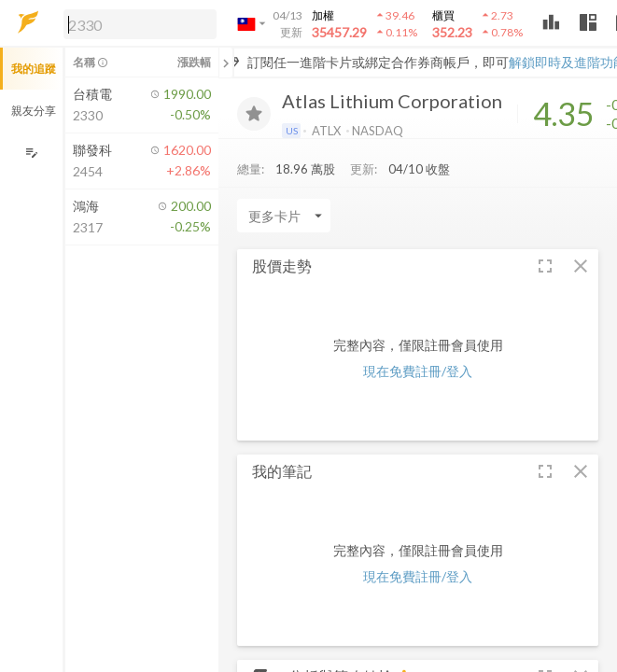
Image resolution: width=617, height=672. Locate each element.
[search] (140, 24)
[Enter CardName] (284, 216)
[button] (136, 23)
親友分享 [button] (34, 111)
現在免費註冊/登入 (418, 371)
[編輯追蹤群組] (31, 153)
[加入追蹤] (254, 114)
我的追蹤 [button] (34, 69)
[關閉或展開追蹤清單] (226, 63)
